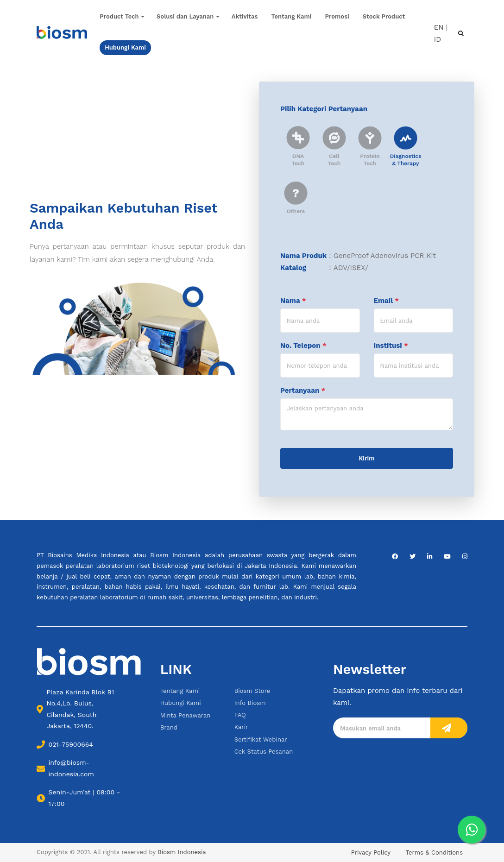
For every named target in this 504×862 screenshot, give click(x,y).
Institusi (391, 346)
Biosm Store (252, 691)
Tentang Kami (292, 16)
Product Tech (119, 16)
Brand (169, 727)
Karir (241, 727)
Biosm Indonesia (182, 852)
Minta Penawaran (186, 715)
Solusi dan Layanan (185, 16)
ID (438, 39)
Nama (293, 301)
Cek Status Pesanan (264, 752)
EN (439, 27)
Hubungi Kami (181, 703)
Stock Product (384, 16)
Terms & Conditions (434, 853)
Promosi (337, 16)
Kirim (367, 458)
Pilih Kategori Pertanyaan (324, 109)
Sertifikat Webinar (261, 739)
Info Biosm (250, 703)
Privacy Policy (371, 853)
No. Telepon (303, 346)
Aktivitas (245, 16)
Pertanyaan (303, 390)
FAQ (240, 715)
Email (386, 301)
